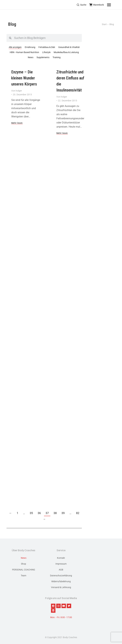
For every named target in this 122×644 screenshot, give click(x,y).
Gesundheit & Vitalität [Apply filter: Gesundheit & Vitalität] (69, 47)
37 (47, 513)
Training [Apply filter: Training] (57, 57)
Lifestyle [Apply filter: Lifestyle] (46, 52)
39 (63, 513)
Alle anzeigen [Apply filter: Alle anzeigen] (15, 47)
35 (31, 513)
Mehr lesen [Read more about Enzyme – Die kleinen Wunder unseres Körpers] (17, 123)
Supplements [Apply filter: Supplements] (43, 57)
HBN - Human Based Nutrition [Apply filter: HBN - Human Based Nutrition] (24, 52)
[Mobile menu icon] (113, 5)
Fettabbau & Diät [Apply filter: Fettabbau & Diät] (47, 47)
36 (39, 513)
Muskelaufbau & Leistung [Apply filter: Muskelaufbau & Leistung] (66, 52)
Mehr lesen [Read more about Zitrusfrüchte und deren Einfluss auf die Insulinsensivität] (62, 133)
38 (55, 513)
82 (78, 513)
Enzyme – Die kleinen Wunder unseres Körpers (24, 78)
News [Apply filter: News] (31, 57)
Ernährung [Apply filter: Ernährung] (30, 47)
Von (17, 91)
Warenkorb (97, 5)
